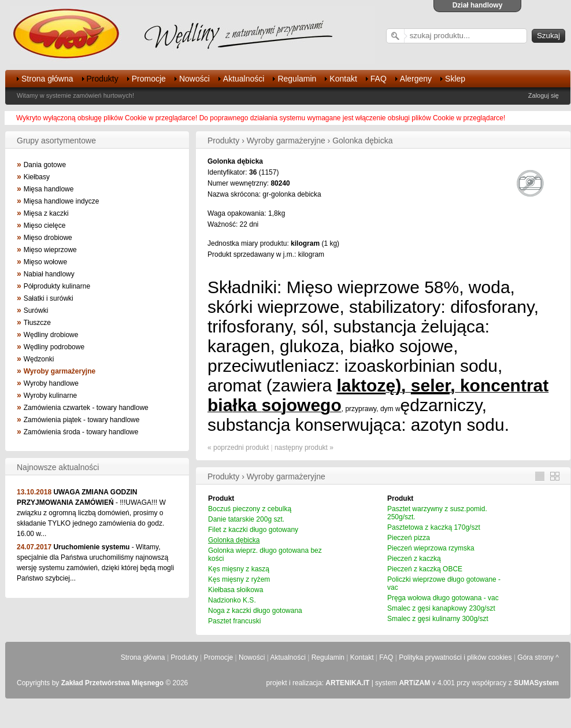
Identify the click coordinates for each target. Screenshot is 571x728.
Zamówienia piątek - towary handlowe (82, 420)
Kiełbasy (37, 177)
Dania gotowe (45, 165)
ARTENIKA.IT (347, 683)
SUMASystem (536, 683)
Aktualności (244, 79)
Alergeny (416, 79)
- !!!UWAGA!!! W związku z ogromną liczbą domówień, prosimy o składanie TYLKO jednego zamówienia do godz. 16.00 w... (91, 513)
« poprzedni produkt (238, 448)
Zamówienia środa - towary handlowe (81, 432)
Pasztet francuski (234, 621)
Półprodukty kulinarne (57, 286)
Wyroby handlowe (51, 383)
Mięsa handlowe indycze (62, 201)
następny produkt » (304, 448)
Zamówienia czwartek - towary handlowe (86, 408)
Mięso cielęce (45, 226)
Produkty (103, 79)
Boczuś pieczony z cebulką (250, 509)
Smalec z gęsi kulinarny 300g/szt (438, 619)
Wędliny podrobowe (54, 347)
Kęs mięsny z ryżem (239, 579)
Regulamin (297, 79)
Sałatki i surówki (49, 298)
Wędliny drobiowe (51, 335)
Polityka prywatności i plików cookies (455, 657)
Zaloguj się (544, 95)
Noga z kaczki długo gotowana (255, 611)
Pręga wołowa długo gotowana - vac (443, 598)
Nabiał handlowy (49, 274)
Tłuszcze (37, 323)
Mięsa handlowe (49, 189)
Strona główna (47, 79)
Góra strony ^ (538, 657)
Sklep (455, 79)
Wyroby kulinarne (51, 396)
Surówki (36, 311)
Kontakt (343, 79)
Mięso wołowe (45, 262)
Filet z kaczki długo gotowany (253, 530)
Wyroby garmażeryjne (60, 371)
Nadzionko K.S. (232, 600)
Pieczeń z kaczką (414, 559)
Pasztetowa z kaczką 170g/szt (434, 527)
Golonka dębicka (234, 540)
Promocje (149, 79)
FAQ (379, 79)
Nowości (194, 79)
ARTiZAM (414, 683)
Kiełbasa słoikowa (236, 590)
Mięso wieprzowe (50, 250)
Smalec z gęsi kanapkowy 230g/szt (441, 608)
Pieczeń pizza (409, 538)
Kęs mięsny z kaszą (239, 569)
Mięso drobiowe (48, 238)
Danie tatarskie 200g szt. (246, 519)
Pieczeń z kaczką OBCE (425, 569)
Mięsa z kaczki (46, 213)
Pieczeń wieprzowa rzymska (431, 548)
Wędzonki (39, 359)
